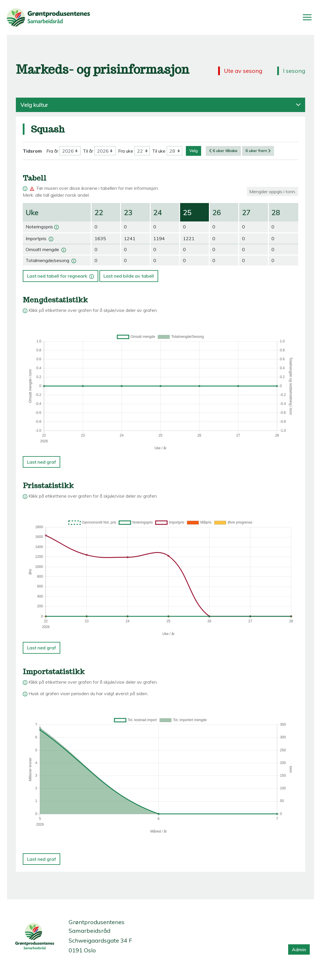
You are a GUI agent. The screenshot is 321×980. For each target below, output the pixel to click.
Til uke (159, 151)
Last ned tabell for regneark (61, 274)
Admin (299, 949)
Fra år (52, 151)
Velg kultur (160, 105)
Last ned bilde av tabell (129, 276)
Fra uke (126, 151)
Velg (193, 151)
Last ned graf (41, 462)
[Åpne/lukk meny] (307, 17)
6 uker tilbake (223, 151)
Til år (88, 151)
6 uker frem (258, 151)
